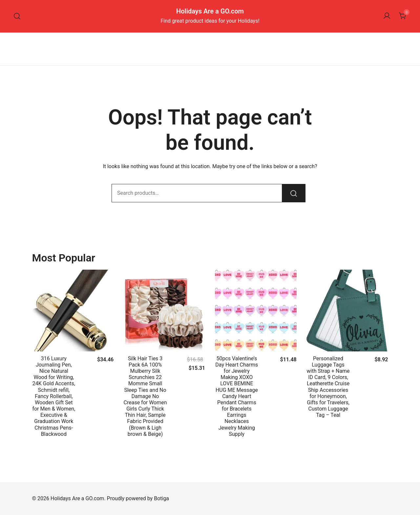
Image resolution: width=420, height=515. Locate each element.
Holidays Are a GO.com (210, 11)
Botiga (161, 498)
